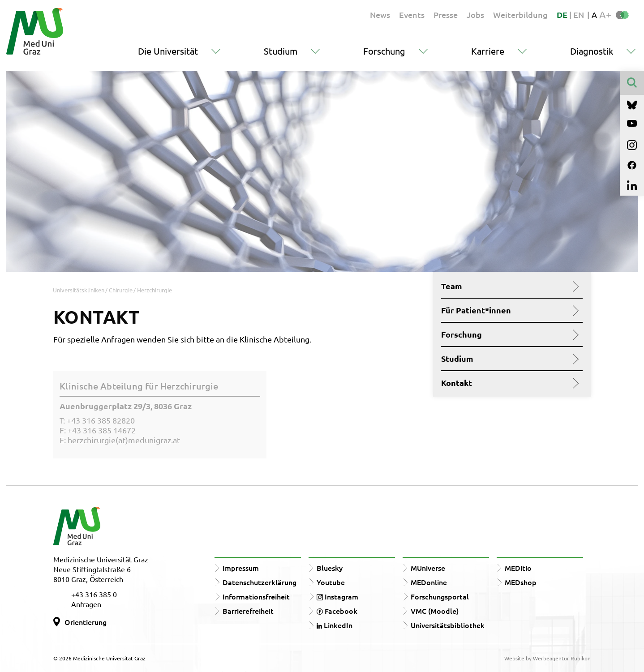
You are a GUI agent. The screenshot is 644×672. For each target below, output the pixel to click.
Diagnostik (592, 51)
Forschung (384, 51)
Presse (446, 15)
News (380, 15)
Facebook (337, 611)
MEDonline (429, 582)
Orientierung (86, 622)
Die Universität (168, 51)
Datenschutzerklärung (260, 582)
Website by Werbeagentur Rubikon (547, 658)
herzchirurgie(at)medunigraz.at (124, 440)
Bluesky (330, 568)
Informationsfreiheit (256, 596)
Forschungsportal (440, 596)
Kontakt (509, 383)
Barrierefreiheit (248, 611)
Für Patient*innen (509, 310)
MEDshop (521, 582)
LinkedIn (335, 625)
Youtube (331, 582)
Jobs (475, 15)
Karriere (488, 51)
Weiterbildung (520, 15)
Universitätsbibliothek (448, 625)
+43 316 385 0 (94, 594)
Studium (281, 51)
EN (579, 15)
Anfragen (86, 604)
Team (509, 286)
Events (412, 15)
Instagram (337, 596)
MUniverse (428, 568)
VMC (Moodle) (435, 611)
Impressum (241, 568)
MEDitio (518, 568)
